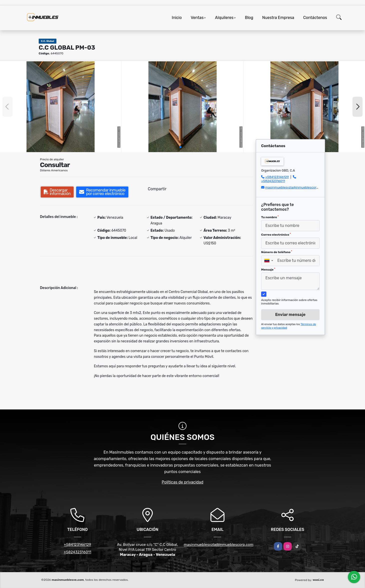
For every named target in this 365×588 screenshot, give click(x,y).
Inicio (177, 18)
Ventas (197, 18)
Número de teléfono (277, 252)
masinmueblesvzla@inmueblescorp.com (295, 187)
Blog (249, 18)
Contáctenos (315, 18)
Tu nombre (270, 217)
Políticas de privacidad (183, 482)
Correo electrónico (276, 235)
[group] (61, 107)
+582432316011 (273, 181)
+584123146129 (277, 177)
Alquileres (224, 18)
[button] (181, 147)
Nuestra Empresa (278, 18)
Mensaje (268, 270)
